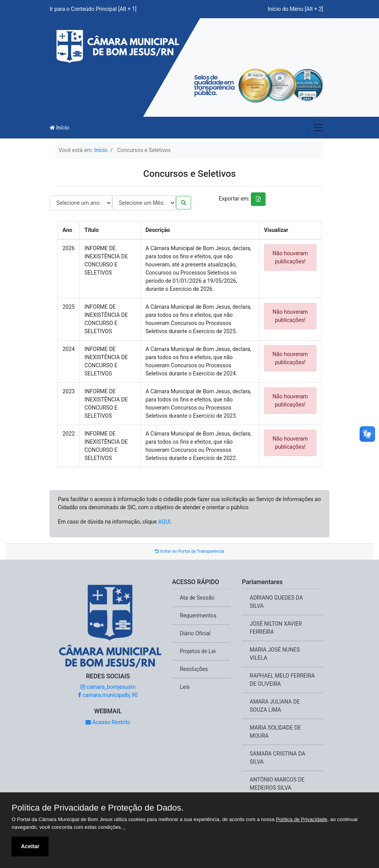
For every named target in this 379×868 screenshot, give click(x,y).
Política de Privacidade (302, 819)
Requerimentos (198, 616)
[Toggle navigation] (318, 128)
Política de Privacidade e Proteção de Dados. (98, 808)
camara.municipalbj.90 (108, 695)
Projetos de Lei (198, 651)
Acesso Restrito (108, 722)
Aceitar (30, 846)
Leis (185, 687)
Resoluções (194, 669)
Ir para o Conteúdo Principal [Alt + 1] (93, 9)
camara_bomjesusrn (108, 687)
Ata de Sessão (197, 598)
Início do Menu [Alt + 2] (296, 9)
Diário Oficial (195, 633)
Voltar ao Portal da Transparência (190, 551)
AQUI (164, 522)
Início (59, 128)
